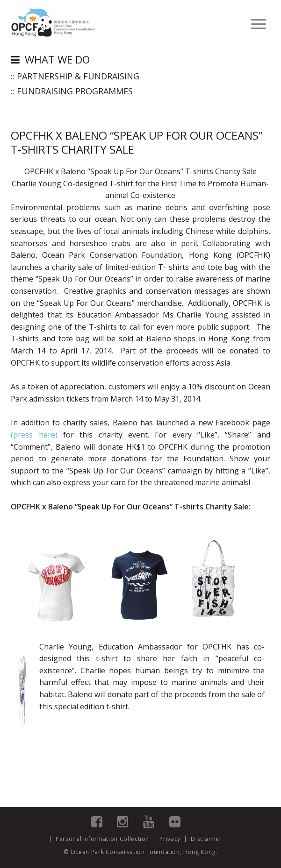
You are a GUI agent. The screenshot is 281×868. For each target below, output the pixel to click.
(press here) (34, 435)
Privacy (170, 839)
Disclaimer (206, 839)
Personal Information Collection (102, 839)
